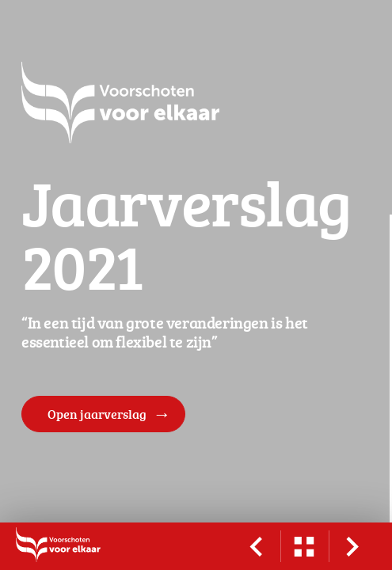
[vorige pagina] (256, 546)
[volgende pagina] (352, 546)
